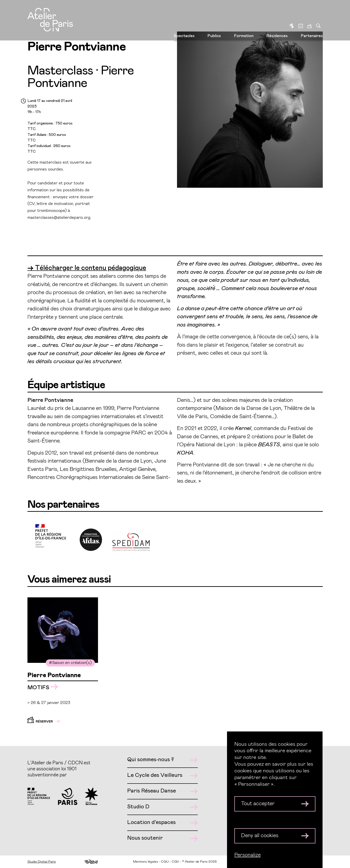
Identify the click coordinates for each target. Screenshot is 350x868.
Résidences (277, 22)
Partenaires (312, 22)
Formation (244, 22)
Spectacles (184, 22)
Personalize (248, 855)
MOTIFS (43, 687)
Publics (214, 22)
